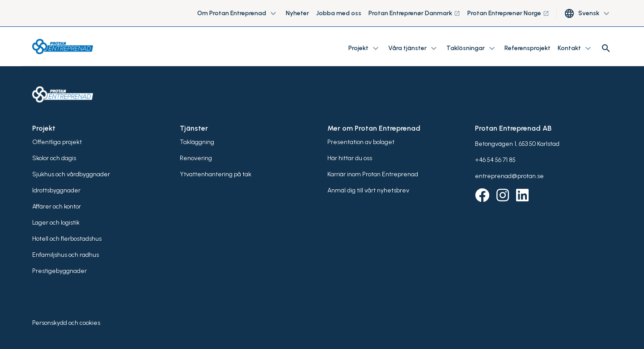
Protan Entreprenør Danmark (414, 13)
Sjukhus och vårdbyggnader (71, 174)
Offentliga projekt (57, 142)
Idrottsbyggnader (56, 190)
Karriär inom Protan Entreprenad (373, 174)
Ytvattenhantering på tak (216, 174)
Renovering (196, 158)
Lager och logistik (56, 223)
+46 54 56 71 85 (495, 160)
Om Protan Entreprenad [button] (238, 13)
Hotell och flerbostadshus (67, 239)
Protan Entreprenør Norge (508, 13)
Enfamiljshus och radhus (66, 255)
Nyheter (297, 13)
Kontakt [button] (576, 48)
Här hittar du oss (350, 158)
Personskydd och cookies (66, 323)
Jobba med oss (339, 13)
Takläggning (197, 142)
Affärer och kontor (57, 206)
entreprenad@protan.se (509, 176)
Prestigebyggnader (59, 271)
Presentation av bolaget (361, 142)
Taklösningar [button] (472, 48)
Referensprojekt (527, 48)
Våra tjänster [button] (414, 48)
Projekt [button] (365, 48)
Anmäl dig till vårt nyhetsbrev (368, 190)
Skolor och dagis (54, 158)
